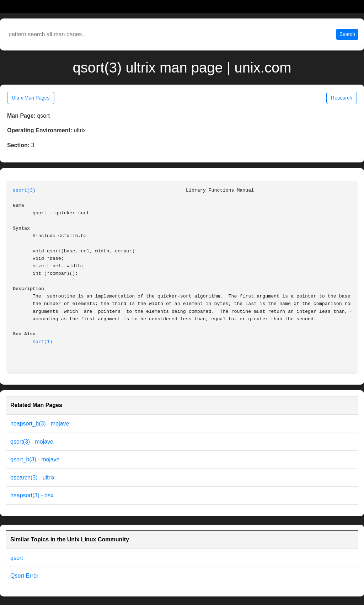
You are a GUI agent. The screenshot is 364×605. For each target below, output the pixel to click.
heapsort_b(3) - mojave (40, 424)
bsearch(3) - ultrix (32, 478)
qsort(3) (24, 190)
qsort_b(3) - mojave (35, 459)
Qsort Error (24, 576)
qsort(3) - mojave (32, 442)
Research (342, 98)
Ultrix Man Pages (31, 98)
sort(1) (43, 342)
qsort (17, 558)
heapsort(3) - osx (32, 495)
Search (347, 34)
